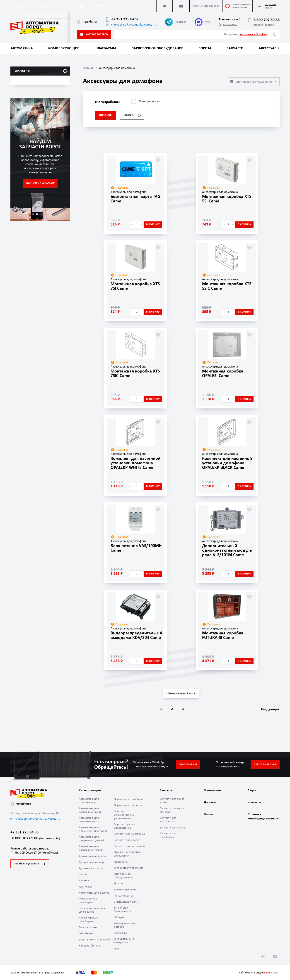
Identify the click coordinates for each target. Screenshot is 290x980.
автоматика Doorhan (253, 34)
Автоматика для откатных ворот (89, 801)
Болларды (120, 933)
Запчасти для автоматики (130, 846)
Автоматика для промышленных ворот (93, 829)
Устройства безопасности (123, 910)
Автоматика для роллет (94, 856)
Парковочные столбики (129, 799)
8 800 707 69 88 (264, 20)
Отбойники (86, 934)
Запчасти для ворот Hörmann (172, 810)
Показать (105, 115)
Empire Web (271, 973)
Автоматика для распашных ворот (90, 810)
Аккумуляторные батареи (125, 925)
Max (202, 22)
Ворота (205, 48)
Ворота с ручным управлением (125, 826)
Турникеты (85, 887)
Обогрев (119, 917)
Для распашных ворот (93, 862)
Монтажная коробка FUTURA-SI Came (223, 636)
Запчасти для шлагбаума (129, 834)
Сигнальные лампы (126, 902)
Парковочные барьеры (128, 805)
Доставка (42, 6)
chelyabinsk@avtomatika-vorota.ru (131, 25)
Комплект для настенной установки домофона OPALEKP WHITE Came (135, 463)
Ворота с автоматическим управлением (124, 815)
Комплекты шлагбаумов (94, 893)
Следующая (270, 709)
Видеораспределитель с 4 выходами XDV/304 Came (136, 636)
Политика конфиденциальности (262, 817)
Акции (80, 6)
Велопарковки (88, 927)
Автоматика (22, 48)
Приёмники (121, 862)
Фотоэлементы (123, 896)
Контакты (100, 6)
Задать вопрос (228, 24)
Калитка (84, 881)
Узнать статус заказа (27, 864)
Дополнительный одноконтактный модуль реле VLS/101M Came (227, 551)
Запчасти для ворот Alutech (172, 801)
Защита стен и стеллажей (95, 940)
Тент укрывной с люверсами (124, 941)
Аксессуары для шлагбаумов (89, 919)
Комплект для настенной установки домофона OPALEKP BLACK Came (227, 463)
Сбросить (132, 115)
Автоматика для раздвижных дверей (92, 839)
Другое (118, 884)
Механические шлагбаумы (88, 901)
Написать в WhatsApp (40, 183)
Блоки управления (126, 890)
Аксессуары (269, 48)
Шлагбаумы (105, 48)
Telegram (175, 22)
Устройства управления (129, 868)
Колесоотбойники (90, 946)
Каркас (83, 874)
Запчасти (235, 48)
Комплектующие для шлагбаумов (92, 910)
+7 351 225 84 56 (123, 19)
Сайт (242, 973)
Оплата (62, 6)
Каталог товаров (94, 35)
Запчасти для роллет (127, 840)
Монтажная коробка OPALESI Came (223, 374)
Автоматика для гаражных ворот (89, 820)
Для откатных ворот (91, 868)
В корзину (153, 225)
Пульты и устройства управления (127, 854)
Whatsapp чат (188, 765)
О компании (19, 6)
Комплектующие (64, 48)
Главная (88, 68)
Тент (117, 949)
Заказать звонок (264, 25)
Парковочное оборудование (157, 48)
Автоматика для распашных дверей (91, 848)
